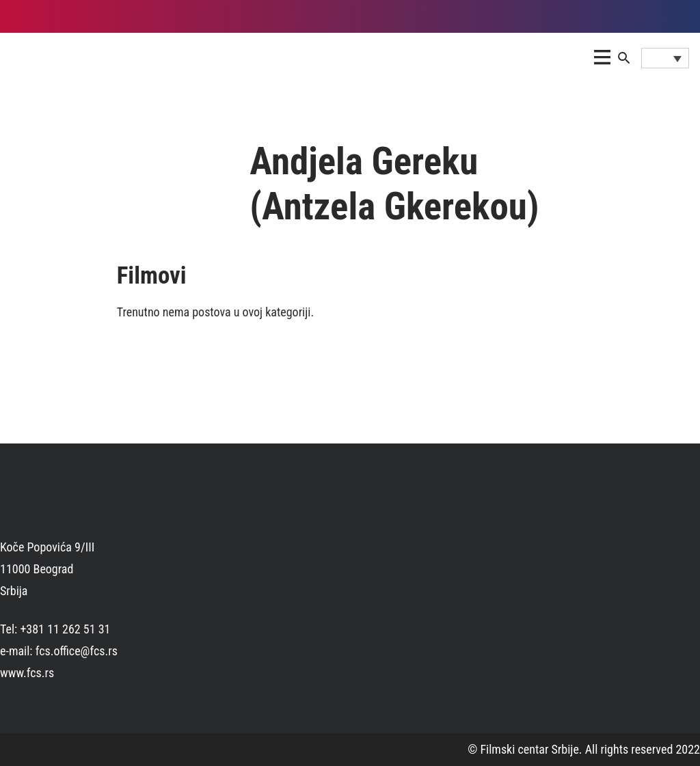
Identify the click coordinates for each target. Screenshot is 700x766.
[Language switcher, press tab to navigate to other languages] (665, 58)
